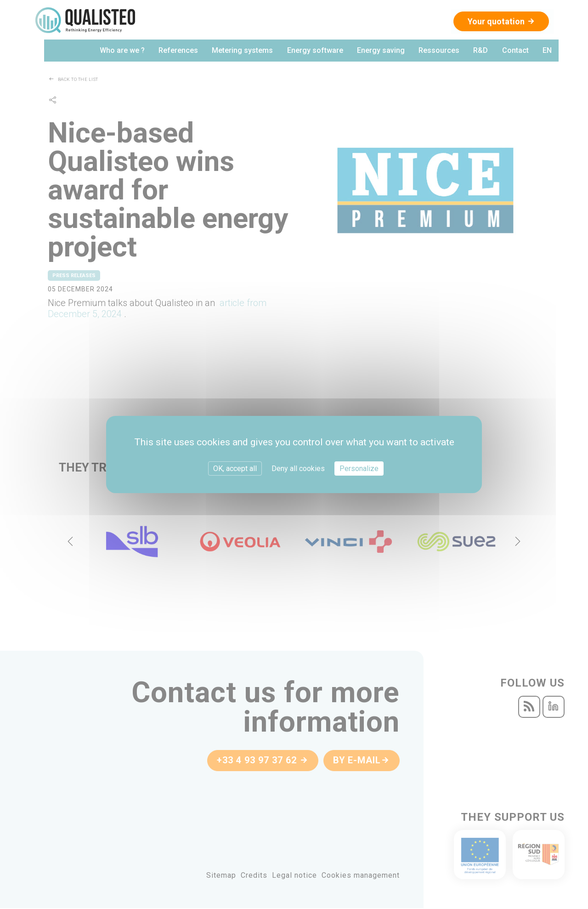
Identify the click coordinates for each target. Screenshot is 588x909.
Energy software (316, 51)
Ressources (439, 51)
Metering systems (243, 51)
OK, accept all (235, 469)
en (547, 51)
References (179, 51)
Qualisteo (86, 20)
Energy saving (381, 51)
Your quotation (500, 21)
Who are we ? (123, 51)
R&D (481, 51)
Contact (515, 51)
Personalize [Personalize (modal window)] (359, 469)
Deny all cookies (298, 469)
